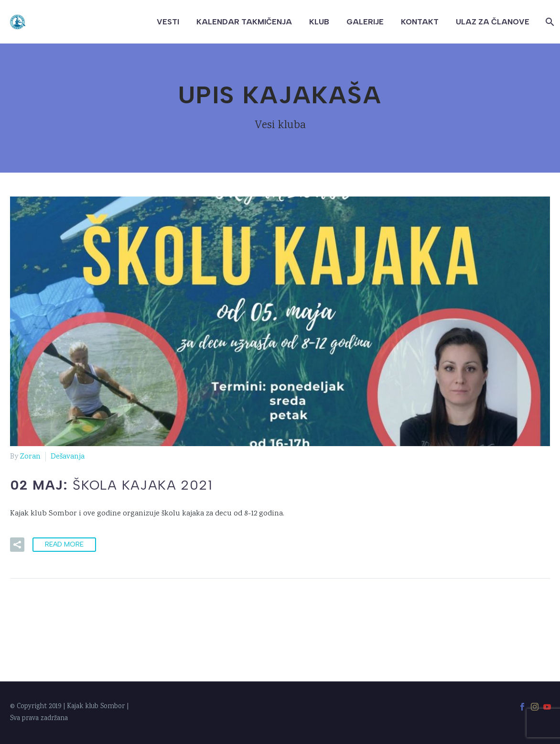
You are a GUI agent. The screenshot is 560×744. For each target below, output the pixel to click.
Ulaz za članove (493, 22)
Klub (319, 22)
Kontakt (420, 22)
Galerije (365, 22)
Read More (64, 544)
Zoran (30, 457)
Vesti (168, 22)
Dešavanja (68, 457)
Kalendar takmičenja (244, 22)
